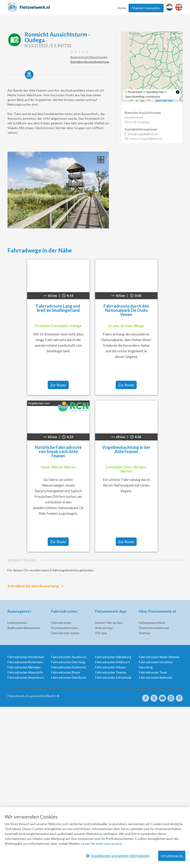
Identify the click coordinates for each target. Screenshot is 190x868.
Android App (104, 628)
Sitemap (144, 633)
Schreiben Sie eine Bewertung (36, 586)
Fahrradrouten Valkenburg (113, 657)
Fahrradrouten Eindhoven (69, 667)
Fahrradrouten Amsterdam (26, 657)
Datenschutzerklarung (154, 628)
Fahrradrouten (61, 623)
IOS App (101, 633)
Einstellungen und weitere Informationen (118, 856)
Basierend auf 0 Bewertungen (89, 57)
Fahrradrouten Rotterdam (25, 662)
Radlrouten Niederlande (24, 628)
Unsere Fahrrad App (109, 623)
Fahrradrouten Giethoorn (112, 662)
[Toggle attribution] (178, 92)
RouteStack (135, 92)
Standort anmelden (146, 8)
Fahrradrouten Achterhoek (113, 678)
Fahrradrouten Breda (66, 672)
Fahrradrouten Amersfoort (26, 678)
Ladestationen (17, 623)
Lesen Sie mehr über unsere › (102, 844)
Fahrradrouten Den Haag (68, 662)
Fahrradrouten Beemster (156, 678)
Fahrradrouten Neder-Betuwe (159, 657)
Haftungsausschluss (152, 623)
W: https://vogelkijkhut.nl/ (144, 139)
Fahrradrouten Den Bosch (69, 678)
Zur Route (58, 385)
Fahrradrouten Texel (153, 672)
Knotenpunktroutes (65, 628)
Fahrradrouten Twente (111, 672)
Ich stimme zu (172, 856)
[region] (152, 67)
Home (122, 8)
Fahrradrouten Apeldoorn (69, 657)
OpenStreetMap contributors (143, 97)
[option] (58, 190)
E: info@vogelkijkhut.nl (141, 134)
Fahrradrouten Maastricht (25, 672)
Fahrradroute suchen (65, 633)
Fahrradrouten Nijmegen (24, 667)
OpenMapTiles (155, 92)
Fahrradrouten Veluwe (110, 667)
